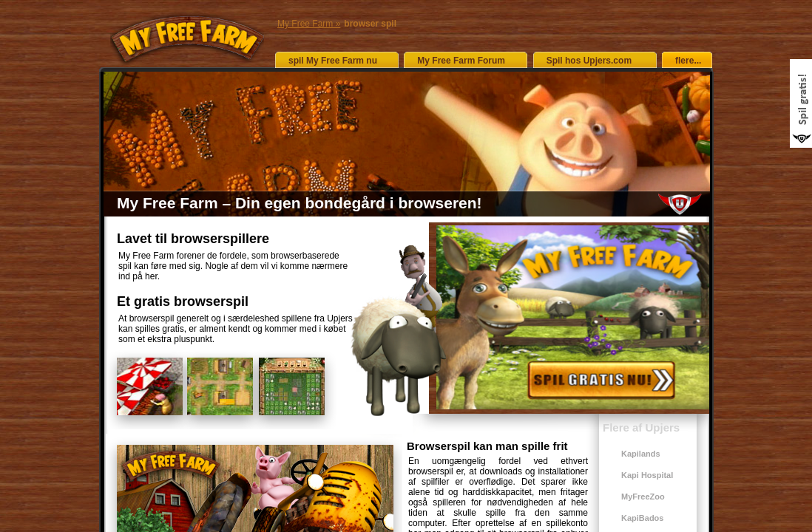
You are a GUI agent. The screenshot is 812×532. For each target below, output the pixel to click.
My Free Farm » (309, 24)
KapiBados (642, 518)
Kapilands (641, 454)
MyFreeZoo (643, 497)
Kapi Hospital (647, 475)
